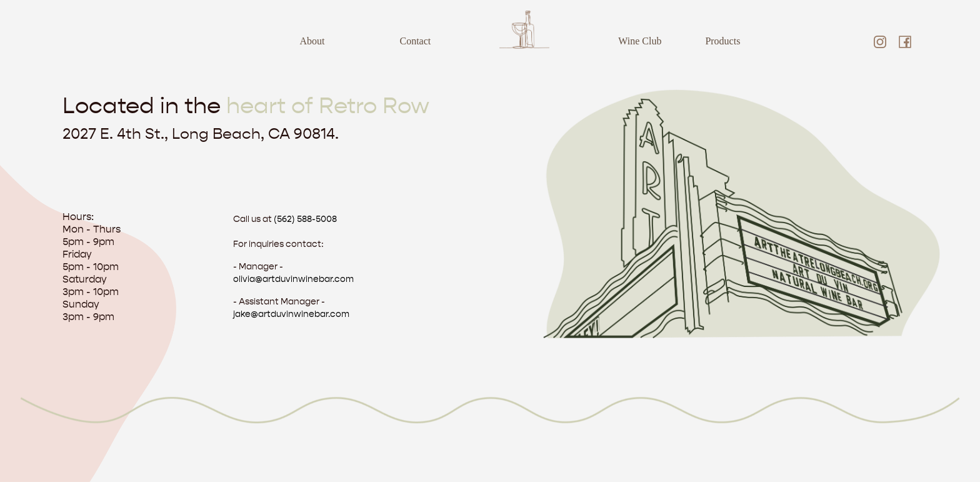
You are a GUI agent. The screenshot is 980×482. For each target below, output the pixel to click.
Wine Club (640, 41)
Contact (416, 41)
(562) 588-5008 (305, 219)
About (312, 41)
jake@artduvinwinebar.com (291, 314)
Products (722, 41)
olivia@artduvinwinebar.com (293, 279)
